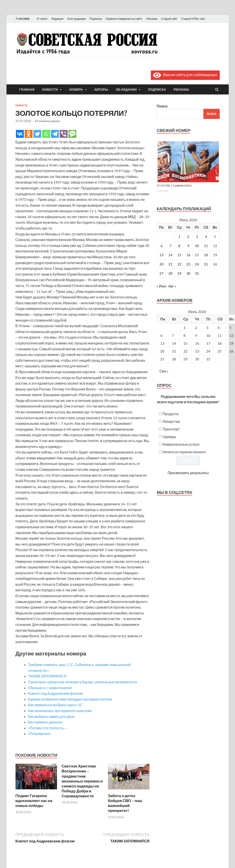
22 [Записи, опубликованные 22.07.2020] (179, 264)
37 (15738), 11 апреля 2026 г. (175, 185)
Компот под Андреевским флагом (56, 693)
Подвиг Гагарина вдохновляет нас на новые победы (34, 801)
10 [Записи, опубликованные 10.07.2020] (197, 246)
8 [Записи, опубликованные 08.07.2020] (179, 246)
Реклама (152, 19)
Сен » (164, 371)
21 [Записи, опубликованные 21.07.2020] (170, 264)
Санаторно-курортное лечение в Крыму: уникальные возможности (83, 682)
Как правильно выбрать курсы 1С (55, 705)
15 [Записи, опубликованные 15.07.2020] (179, 255)
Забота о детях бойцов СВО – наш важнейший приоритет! (125, 803)
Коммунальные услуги (181, 444)
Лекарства (171, 421)
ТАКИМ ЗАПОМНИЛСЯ (47, 676)
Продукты (171, 414)
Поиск (162, 106)
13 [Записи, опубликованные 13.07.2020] (161, 255)
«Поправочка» (40, 733)
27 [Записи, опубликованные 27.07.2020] (161, 273)
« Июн (161, 286)
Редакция (58, 19)
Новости (50, 90)
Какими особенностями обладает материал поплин (70, 699)
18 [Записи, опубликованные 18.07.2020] (206, 255)
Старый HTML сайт (193, 19)
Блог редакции (77, 19)
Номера (76, 90)
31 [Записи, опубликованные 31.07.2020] (197, 273)
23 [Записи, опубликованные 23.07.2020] (188, 264)
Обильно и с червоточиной (50, 688)
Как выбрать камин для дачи (51, 716)
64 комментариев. (47, 121)
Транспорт (171, 429)
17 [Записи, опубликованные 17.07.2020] (197, 255)
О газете (42, 19)
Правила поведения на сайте (124, 19)
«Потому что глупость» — (48, 728)
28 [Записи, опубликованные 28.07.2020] (170, 273)
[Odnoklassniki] (29, 134)
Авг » (172, 286)
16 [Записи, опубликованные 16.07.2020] (188, 255)
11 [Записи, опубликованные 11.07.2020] (206, 246)
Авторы (101, 90)
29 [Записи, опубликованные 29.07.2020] (179, 273)
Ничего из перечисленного (184, 452)
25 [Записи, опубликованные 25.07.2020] (206, 264)
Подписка (96, 19)
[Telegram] (55, 134)
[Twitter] (37, 134)
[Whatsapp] (46, 134)
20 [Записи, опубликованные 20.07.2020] (161, 264)
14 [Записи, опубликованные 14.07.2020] (170, 255)
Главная (27, 90)
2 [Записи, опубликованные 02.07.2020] (188, 236)
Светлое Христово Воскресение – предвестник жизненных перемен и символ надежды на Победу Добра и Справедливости (82, 781)
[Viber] (64, 134)
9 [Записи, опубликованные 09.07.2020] (188, 246)
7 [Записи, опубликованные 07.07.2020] (170, 246)
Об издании (126, 90)
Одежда (169, 437)
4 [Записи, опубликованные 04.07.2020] (206, 236)
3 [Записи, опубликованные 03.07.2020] (197, 236)
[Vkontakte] (20, 134)
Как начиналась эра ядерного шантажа (60, 711)
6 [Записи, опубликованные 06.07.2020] (161, 246)
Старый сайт (169, 19)
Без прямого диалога (45, 722)
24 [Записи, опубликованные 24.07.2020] (197, 264)
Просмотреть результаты (188, 473)
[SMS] (72, 134)
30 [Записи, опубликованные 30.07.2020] (188, 273)
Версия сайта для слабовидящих (185, 75)
